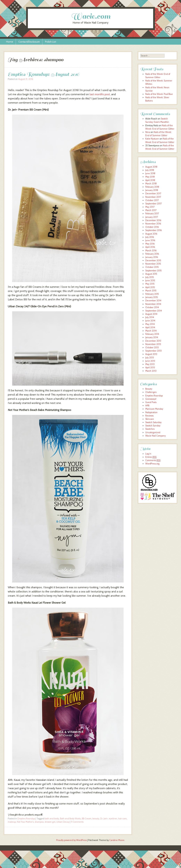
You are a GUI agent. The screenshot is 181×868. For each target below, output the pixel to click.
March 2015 (151, 291)
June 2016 (150, 240)
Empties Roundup (26, 819)
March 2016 (151, 251)
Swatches (150, 429)
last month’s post (100, 94)
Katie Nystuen (152, 139)
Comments (153, 460)
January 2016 (152, 257)
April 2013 (150, 368)
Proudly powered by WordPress (71, 840)
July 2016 (150, 237)
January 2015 (152, 297)
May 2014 (150, 324)
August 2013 (151, 354)
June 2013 (150, 361)
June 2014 (150, 321)
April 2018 (150, 180)
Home (10, 42)
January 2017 (152, 217)
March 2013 (151, 371)
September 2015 (154, 271)
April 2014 (150, 327)
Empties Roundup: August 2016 (44, 74)
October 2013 (152, 347)
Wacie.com (91, 16)
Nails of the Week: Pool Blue (159, 94)
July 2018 (150, 170)
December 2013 (153, 341)
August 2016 (151, 234)
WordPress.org (152, 464)
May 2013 (150, 364)
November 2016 (153, 224)
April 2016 (150, 247)
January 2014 (152, 337)
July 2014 (150, 317)
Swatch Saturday (153, 422)
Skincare (150, 419)
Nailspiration (151, 412)
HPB (147, 406)
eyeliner (113, 819)
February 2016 (152, 254)
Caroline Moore (117, 840)
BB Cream (87, 819)
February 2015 (152, 294)
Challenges (151, 392)
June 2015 (150, 281)
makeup (12, 822)
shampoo (39, 822)
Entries (151, 457)
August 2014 (151, 314)
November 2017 (153, 197)
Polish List (51, 42)
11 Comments (77, 822)
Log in (148, 454)
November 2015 (153, 264)
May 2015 (150, 284)
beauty (96, 819)
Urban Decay (63, 822)
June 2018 (150, 173)
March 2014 (151, 331)
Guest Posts (151, 402)
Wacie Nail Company (156, 436)
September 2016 (154, 230)
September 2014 (154, 311)
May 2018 (150, 177)
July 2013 (150, 358)
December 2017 (153, 193)
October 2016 (152, 227)
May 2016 (150, 244)
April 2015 (150, 287)
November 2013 (153, 344)
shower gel (50, 822)
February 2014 (152, 334)
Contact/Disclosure (29, 42)
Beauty (149, 389)
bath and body (52, 819)
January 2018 (152, 190)
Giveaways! (151, 399)
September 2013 (154, 351)
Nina (148, 132)
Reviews (149, 416)
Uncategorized (153, 432)
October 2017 (152, 200)
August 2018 (151, 167)
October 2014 (152, 307)
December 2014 (153, 301)
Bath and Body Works (70, 819)
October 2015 (152, 267)
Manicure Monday (154, 409)
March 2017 (151, 210)
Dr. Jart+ (104, 819)
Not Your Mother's (25, 822)
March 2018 (151, 184)
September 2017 (153, 204)
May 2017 (150, 207)
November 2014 (153, 304)
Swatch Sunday (153, 426)
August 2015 (151, 274)
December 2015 (153, 260)
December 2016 (153, 220)
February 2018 (152, 187)
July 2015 (150, 277)
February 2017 (152, 214)
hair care (122, 819)
